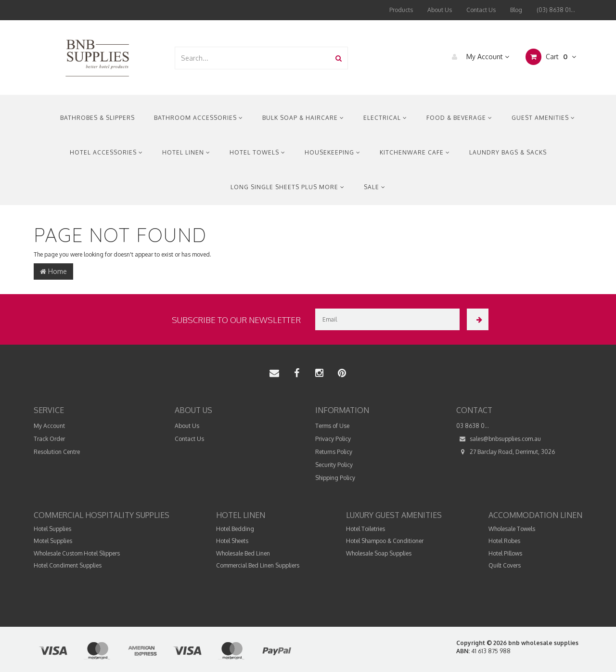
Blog (516, 10)
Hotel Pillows (505, 553)
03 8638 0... (473, 426)
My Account (478, 57)
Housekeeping (333, 152)
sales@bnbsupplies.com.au (499, 439)
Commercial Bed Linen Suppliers (258, 565)
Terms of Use (332, 426)
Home (53, 271)
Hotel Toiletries (366, 529)
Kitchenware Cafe (415, 152)
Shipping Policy (335, 478)
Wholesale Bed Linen (243, 553)
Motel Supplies (53, 541)
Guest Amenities (543, 118)
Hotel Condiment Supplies (68, 565)
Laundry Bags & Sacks (508, 152)
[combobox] (253, 58)
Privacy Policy (333, 439)
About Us (440, 10)
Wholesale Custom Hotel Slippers (77, 553)
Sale (375, 187)
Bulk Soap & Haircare (303, 118)
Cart (551, 57)
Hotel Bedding (235, 529)
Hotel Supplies (52, 529)
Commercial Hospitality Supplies (102, 515)
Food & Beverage (459, 118)
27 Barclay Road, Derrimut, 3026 (506, 452)
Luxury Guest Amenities (394, 515)
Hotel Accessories (106, 152)
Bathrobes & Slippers (97, 118)
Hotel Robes (504, 541)
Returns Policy (334, 452)
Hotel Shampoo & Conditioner (385, 541)
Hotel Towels (257, 152)
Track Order (49, 439)
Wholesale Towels (512, 529)
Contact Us (481, 10)
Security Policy (334, 465)
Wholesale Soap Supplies (379, 553)
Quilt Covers (505, 565)
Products (401, 10)
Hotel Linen (186, 152)
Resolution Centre (57, 452)
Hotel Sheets (232, 541)
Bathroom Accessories (199, 118)
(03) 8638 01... (556, 10)
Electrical (385, 118)
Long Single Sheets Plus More (288, 187)
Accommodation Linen (535, 515)
